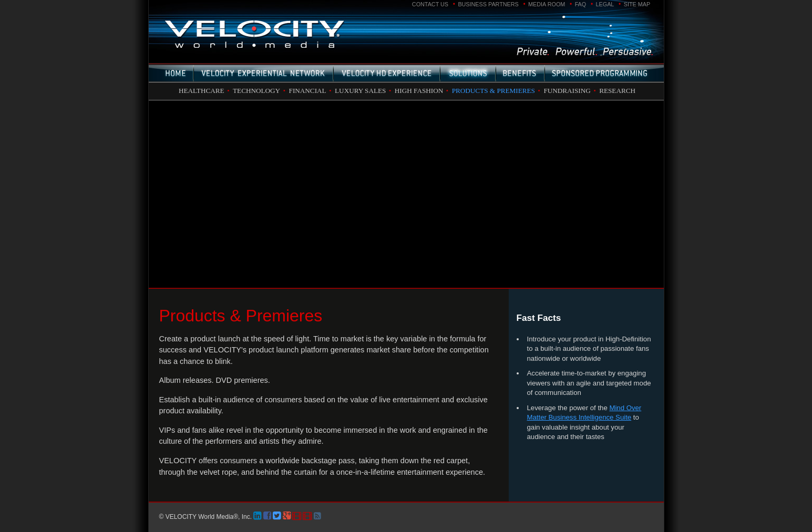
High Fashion (419, 91)
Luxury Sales (360, 91)
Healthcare (202, 91)
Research (617, 91)
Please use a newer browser (406, 194)
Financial (308, 91)
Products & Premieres (494, 91)
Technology (256, 91)
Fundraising (567, 91)
